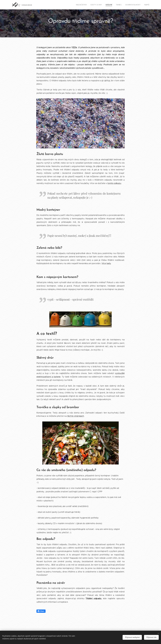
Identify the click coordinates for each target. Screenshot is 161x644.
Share (41, 611)
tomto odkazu (114, 183)
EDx (75, 47)
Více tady (106, 263)
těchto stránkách (76, 416)
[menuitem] (87, 5)
